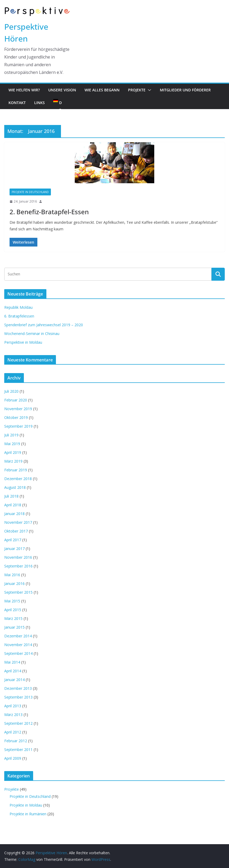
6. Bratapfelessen (19, 316)
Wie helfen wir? (24, 90)
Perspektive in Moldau (23, 342)
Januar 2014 (14, 680)
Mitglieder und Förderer (185, 90)
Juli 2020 (11, 391)
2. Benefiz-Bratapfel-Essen (49, 212)
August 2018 (15, 487)
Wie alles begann (102, 90)
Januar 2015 (14, 627)
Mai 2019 (12, 444)
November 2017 (18, 522)
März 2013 (13, 715)
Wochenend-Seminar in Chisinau (32, 334)
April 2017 (13, 540)
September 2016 (18, 566)
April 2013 (13, 706)
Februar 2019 (16, 470)
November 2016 (18, 557)
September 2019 (18, 426)
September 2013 (18, 697)
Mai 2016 (12, 575)
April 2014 (13, 671)
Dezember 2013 (18, 688)
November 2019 (18, 409)
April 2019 (13, 452)
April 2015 (13, 610)
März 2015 (13, 618)
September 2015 (18, 592)
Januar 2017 (14, 549)
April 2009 (13, 758)
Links (39, 103)
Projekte (137, 90)
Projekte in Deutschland (30, 192)
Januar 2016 (14, 583)
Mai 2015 (12, 601)
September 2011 (18, 750)
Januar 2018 (14, 514)
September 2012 (18, 723)
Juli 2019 (11, 435)
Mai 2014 (12, 662)
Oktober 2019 (16, 417)
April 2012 (13, 732)
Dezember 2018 (18, 479)
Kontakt (17, 103)
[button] (148, 90)
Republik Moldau (18, 307)
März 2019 (13, 461)
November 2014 (18, 645)
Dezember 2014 (18, 636)
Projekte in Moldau (26, 805)
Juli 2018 (11, 496)
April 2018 (13, 505)
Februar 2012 (16, 741)
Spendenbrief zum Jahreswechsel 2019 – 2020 (44, 325)
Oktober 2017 (16, 531)
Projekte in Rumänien (28, 814)
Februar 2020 (16, 400)
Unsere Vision (62, 90)
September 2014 (18, 653)
